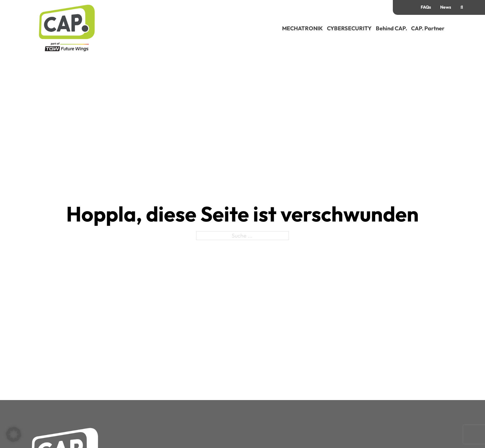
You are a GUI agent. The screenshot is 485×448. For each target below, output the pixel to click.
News (446, 7)
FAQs (426, 7)
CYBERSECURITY (349, 28)
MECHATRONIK (303, 28)
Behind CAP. (391, 28)
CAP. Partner (428, 28)
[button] (14, 434)
